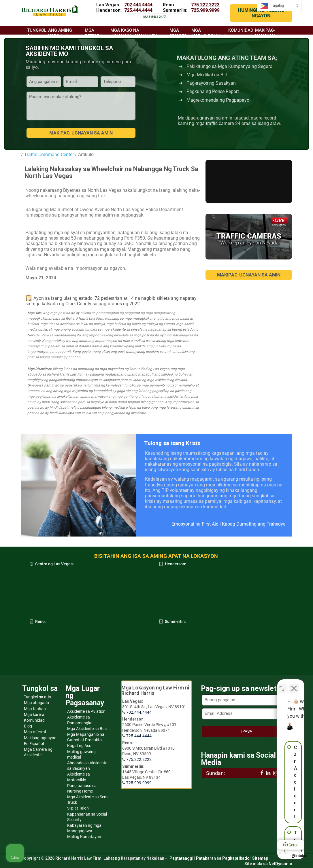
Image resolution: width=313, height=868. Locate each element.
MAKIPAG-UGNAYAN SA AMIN (249, 275)
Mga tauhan (35, 709)
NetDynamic (280, 864)
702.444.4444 (138, 5)
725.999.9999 (205, 10)
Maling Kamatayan (84, 837)
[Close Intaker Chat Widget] (294, 684)
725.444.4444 (138, 10)
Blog (28, 726)
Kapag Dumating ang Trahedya (254, 524)
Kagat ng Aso (79, 746)
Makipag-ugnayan (40, 738)
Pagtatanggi (181, 858)
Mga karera (34, 715)
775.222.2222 (205, 5)
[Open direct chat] (282, 684)
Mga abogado (36, 703)
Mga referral (35, 732)
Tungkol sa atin (37, 697)
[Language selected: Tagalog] (279, 6)
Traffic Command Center (49, 155)
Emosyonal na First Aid (195, 524)
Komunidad (34, 720)
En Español (34, 744)
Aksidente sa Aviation (86, 711)
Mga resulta (178, 33)
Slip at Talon (78, 808)
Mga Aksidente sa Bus (87, 729)
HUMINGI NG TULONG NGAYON (261, 13)
